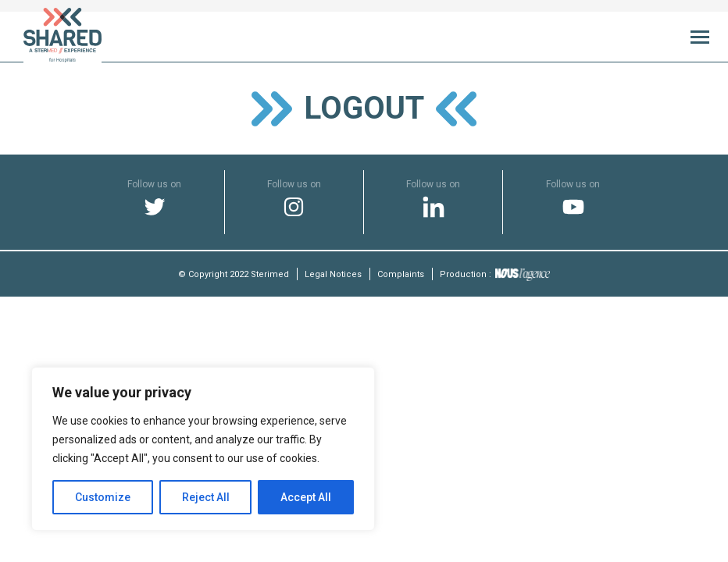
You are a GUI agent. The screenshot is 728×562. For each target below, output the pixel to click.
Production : (495, 274)
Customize (103, 497)
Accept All (306, 497)
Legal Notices (333, 274)
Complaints (401, 274)
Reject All (206, 497)
